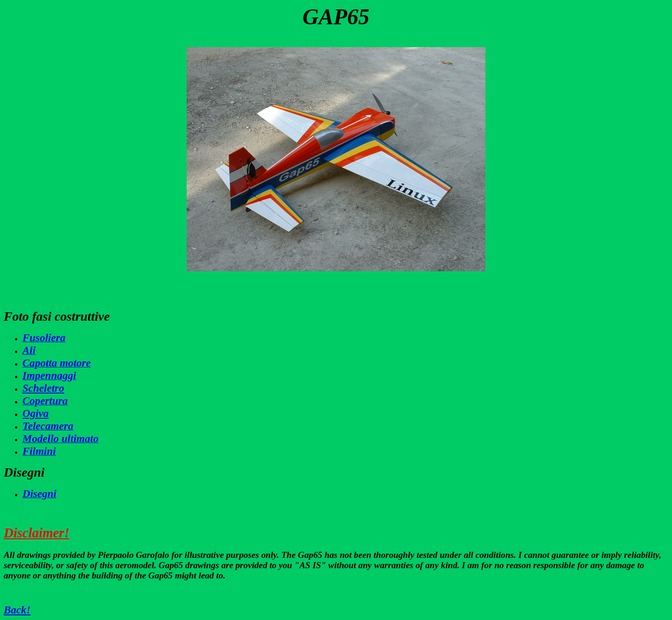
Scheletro (43, 388)
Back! (17, 610)
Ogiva (35, 413)
